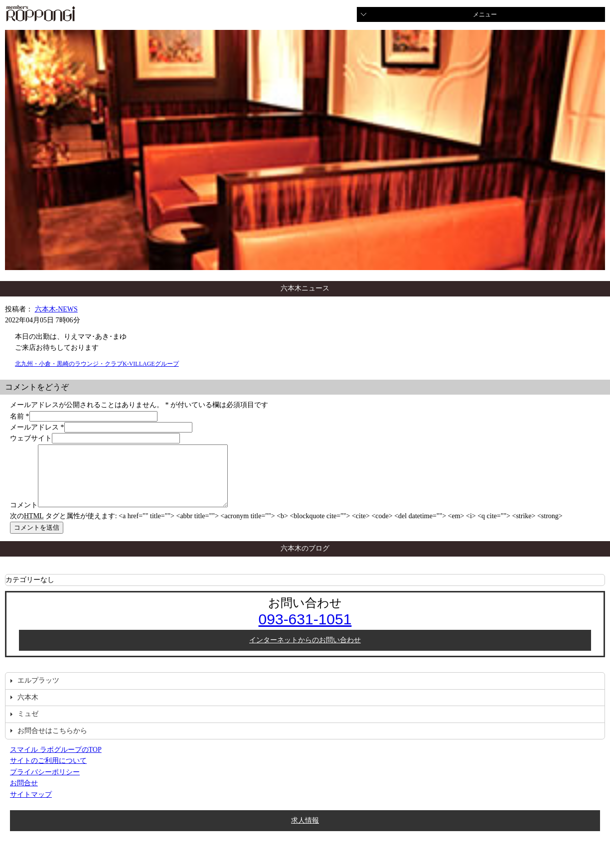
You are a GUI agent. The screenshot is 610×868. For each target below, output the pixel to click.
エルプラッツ (38, 692)
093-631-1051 (305, 631)
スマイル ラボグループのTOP (56, 762)
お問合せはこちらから (52, 743)
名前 (17, 416)
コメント (24, 517)
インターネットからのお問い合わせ (305, 652)
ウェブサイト (31, 438)
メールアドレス (34, 427)
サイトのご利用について (48, 773)
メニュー (485, 14)
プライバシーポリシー (45, 784)
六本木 (28, 709)
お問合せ (24, 795)
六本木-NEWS (56, 309)
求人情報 (305, 832)
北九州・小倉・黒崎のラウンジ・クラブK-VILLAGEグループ (97, 364)
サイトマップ (31, 806)
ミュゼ (28, 726)
